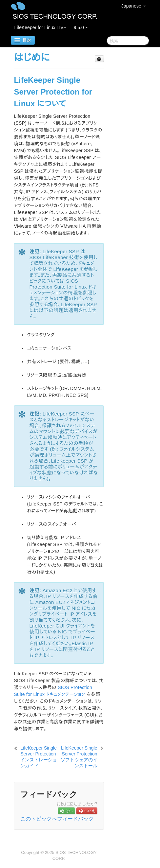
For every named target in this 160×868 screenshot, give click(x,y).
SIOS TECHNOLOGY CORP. (55, 16)
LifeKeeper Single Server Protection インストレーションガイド (39, 757)
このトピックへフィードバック (57, 819)
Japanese (134, 6)
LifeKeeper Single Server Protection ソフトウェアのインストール (79, 757)
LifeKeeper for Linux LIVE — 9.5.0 (51, 27)
